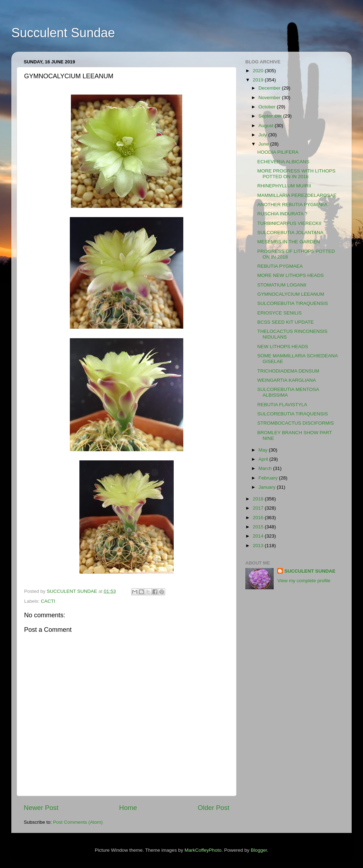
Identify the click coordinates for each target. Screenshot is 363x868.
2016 (259, 518)
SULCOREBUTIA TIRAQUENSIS (293, 303)
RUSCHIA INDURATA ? (282, 214)
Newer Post (41, 808)
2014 (259, 536)
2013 (259, 546)
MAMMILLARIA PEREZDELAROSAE (297, 195)
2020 (259, 71)
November (270, 98)
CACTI (48, 601)
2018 (259, 499)
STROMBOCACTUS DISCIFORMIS (296, 423)
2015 (259, 527)
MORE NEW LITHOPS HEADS (291, 275)
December (270, 88)
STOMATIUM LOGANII (282, 285)
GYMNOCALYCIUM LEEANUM (291, 294)
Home (128, 808)
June (264, 144)
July (263, 135)
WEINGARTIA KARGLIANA (287, 380)
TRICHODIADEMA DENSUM (288, 371)
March (266, 468)
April (264, 459)
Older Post (214, 808)
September (271, 116)
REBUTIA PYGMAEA (280, 266)
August (267, 126)
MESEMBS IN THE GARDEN (289, 242)
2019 (259, 80)
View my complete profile (304, 581)
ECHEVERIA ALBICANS (283, 162)
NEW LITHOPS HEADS (283, 347)
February (269, 478)
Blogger (259, 850)
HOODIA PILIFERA (278, 152)
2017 (259, 508)
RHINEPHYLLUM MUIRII (284, 186)
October (268, 107)
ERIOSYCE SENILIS (280, 313)
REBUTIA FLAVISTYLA (282, 405)
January (268, 487)
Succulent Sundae (63, 33)
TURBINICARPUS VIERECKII (289, 223)
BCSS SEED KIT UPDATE (286, 322)
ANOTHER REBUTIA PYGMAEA (292, 205)
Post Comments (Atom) (78, 822)
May (264, 450)
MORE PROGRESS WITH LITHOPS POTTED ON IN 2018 (297, 174)
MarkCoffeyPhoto (203, 850)
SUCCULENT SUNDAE (310, 571)
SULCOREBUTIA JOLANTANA (291, 232)
